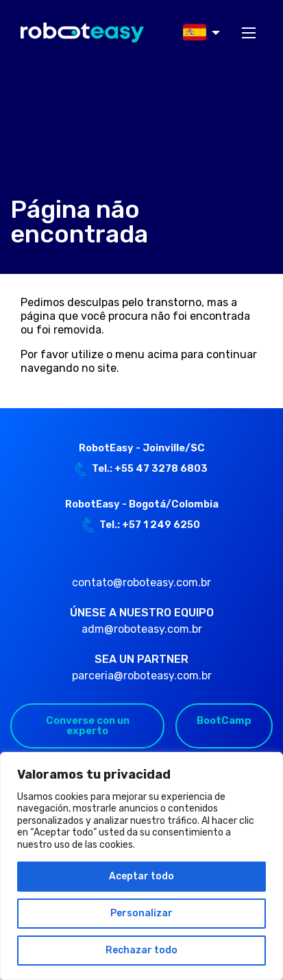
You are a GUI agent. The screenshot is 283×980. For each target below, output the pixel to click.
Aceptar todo (141, 876)
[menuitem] (197, 33)
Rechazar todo (141, 950)
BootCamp (224, 720)
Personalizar (141, 913)
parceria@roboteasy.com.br (142, 676)
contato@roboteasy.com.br (141, 582)
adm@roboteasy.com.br (142, 629)
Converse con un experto (88, 726)
